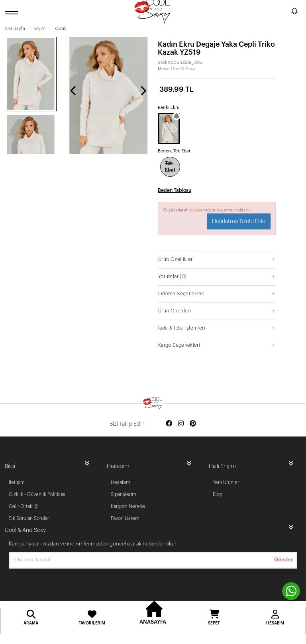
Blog (218, 494)
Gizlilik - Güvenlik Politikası (38, 494)
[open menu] (13, 13)
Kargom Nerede (128, 506)
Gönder (283, 560)
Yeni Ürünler (226, 482)
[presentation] (74, 91)
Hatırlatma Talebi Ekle (239, 221)
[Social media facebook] (169, 424)
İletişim (17, 482)
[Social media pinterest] (193, 424)
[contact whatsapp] (291, 591)
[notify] (294, 13)
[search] (284, 12)
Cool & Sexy (183, 69)
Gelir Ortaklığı (24, 506)
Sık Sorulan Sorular (29, 518)
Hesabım (121, 482)
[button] (217, 259)
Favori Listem (125, 518)
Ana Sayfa (15, 29)
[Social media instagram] (181, 424)
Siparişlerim (124, 494)
